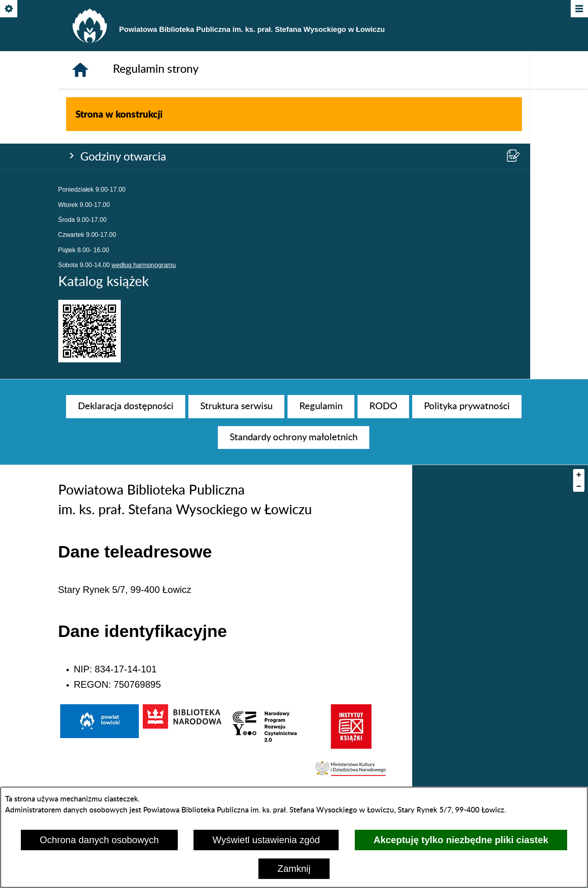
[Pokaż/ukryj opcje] (9, 9)
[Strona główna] (80, 305)
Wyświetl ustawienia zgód (266, 840)
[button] (351, 777)
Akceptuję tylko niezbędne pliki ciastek (461, 840)
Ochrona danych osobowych (99, 840)
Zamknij (294, 869)
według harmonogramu (144, 173)
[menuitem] (126, 406)
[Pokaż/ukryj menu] (579, 9)
